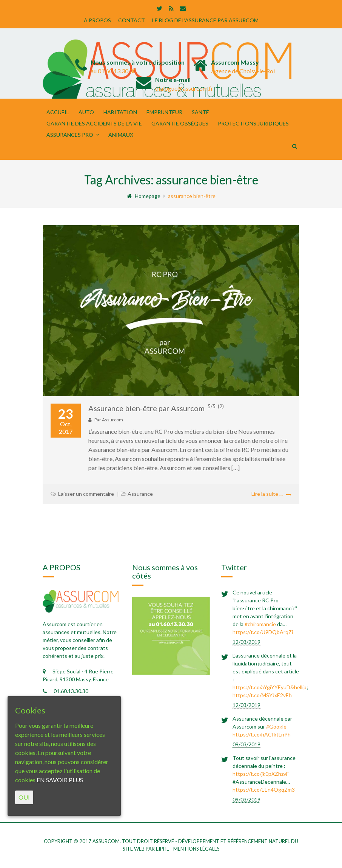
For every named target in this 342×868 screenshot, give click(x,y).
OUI (24, 797)
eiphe (163, 849)
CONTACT (132, 20)
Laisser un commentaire (86, 494)
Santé (200, 112)
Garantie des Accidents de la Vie (94, 123)
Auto (86, 112)
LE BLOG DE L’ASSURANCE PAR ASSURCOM (205, 20)
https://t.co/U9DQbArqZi (263, 632)
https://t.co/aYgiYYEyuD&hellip (270, 687)
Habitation (120, 112)
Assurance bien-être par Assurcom (156, 408)
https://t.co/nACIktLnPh (262, 734)
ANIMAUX (121, 135)
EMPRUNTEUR (164, 112)
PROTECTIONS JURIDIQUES (253, 123)
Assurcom (112, 420)
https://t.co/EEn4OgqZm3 (264, 790)
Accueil (58, 112)
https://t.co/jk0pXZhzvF (261, 774)
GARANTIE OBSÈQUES (180, 123)
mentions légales (196, 849)
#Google (276, 726)
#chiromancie (260, 624)
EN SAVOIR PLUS (60, 780)
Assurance (140, 494)
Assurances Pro (70, 135)
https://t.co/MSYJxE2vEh (262, 695)
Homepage (144, 196)
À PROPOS (97, 20)
